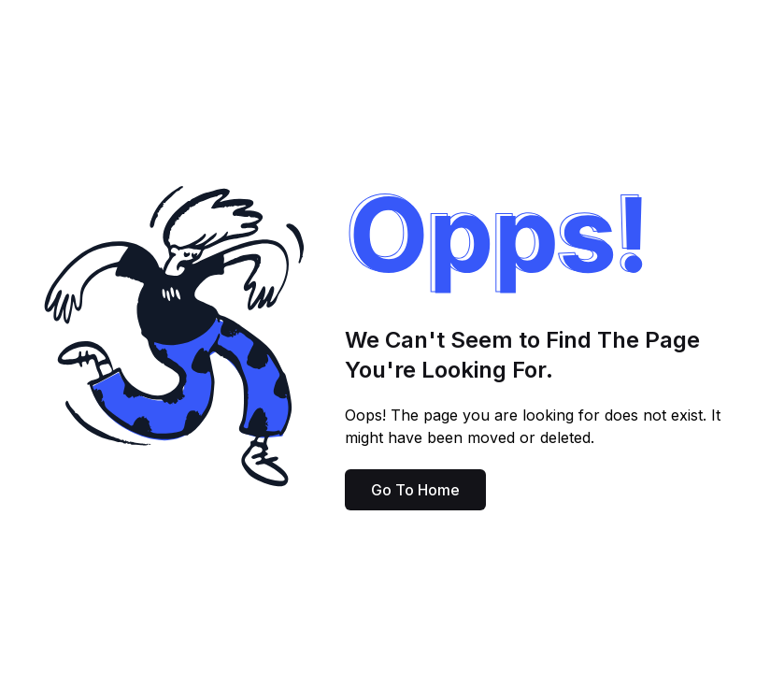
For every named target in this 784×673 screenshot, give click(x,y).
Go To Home (415, 490)
